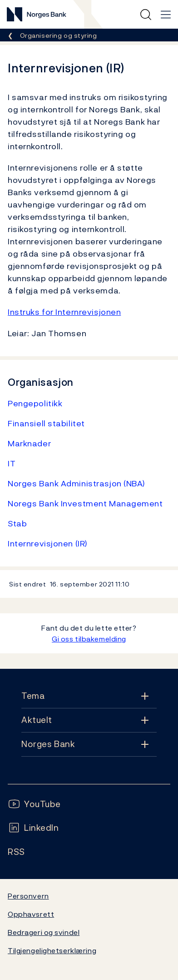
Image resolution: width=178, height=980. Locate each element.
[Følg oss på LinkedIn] (33, 828)
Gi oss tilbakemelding (89, 639)
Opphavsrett (31, 914)
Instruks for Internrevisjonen (64, 312)
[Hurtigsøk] (146, 15)
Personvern (28, 896)
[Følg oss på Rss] (16, 852)
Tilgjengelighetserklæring (52, 950)
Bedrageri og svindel (44, 932)
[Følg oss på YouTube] (34, 804)
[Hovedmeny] (166, 15)
